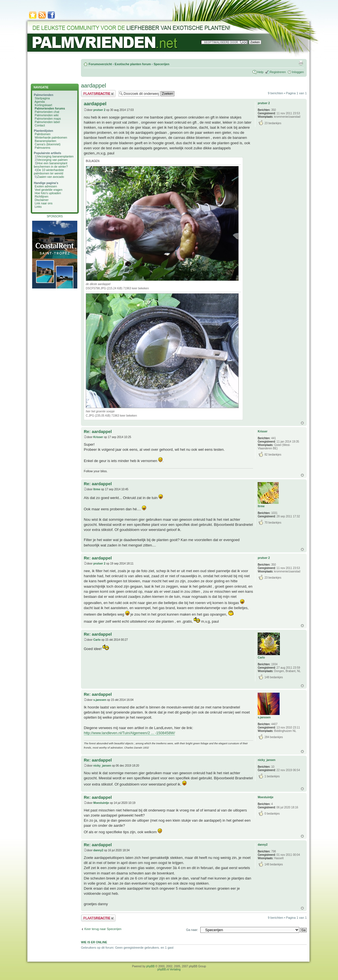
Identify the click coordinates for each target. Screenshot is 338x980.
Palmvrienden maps (48, 119)
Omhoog (302, 423)
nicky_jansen (102, 766)
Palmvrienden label (47, 122)
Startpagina (42, 98)
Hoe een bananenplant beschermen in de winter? (51, 165)
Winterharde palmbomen (51, 137)
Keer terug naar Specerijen (103, 929)
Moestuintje (101, 803)
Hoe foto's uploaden (48, 193)
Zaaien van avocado (51, 177)
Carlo (97, 640)
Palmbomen (43, 134)
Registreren (278, 72)
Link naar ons (44, 203)
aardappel (94, 86)
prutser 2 (99, 110)
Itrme (97, 489)
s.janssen (100, 700)
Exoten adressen (46, 186)
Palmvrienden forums (50, 108)
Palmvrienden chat (47, 112)
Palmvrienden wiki (47, 115)
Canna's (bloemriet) (48, 144)
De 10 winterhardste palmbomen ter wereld (49, 172)
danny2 (98, 850)
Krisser (98, 437)
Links (38, 207)
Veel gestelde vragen (49, 190)
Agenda (39, 102)
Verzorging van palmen (52, 160)
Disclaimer (42, 200)
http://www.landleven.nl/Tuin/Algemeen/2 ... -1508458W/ (129, 733)
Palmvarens (42, 148)
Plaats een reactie (98, 94)
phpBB (150, 966)
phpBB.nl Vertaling (169, 969)
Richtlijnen (41, 196)
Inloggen (298, 72)
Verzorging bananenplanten (55, 156)
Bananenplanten (46, 141)
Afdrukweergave (301, 63)
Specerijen (161, 64)
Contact (40, 125)
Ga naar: (192, 930)
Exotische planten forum (133, 64)
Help (260, 72)
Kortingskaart (43, 105)
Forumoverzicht (100, 64)
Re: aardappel (98, 431)
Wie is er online (94, 942)
